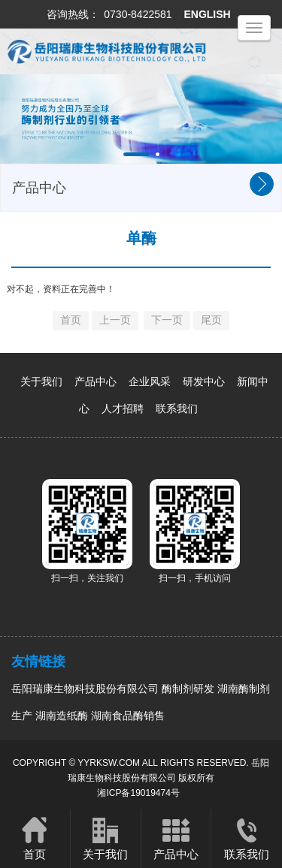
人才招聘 (123, 408)
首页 (35, 838)
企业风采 (150, 381)
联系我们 (177, 408)
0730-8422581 (138, 14)
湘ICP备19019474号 (138, 793)
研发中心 (204, 381)
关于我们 (41, 381)
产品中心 (96, 381)
